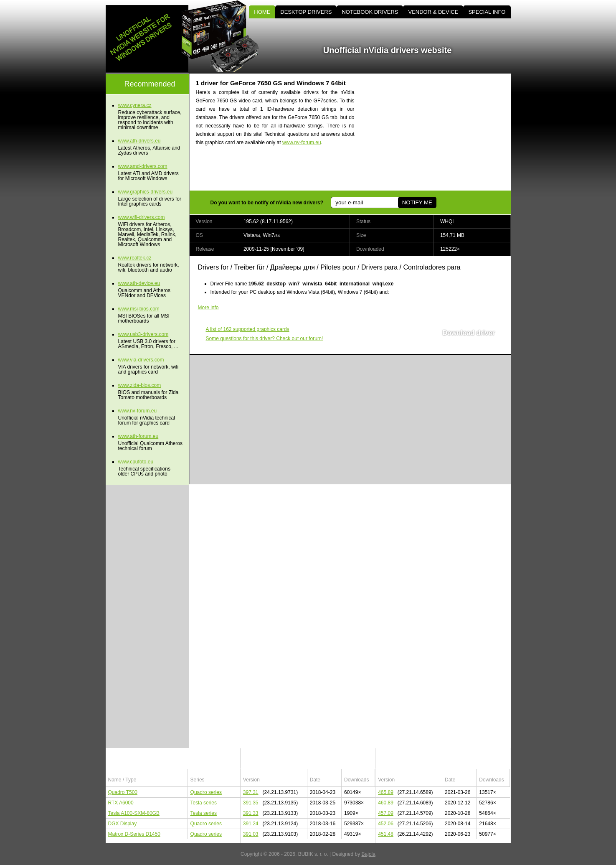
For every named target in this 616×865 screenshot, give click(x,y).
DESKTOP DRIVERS (306, 12)
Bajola (369, 854)
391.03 (251, 834)
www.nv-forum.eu (302, 142)
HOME (262, 12)
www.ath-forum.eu (138, 436)
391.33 (251, 813)
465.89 (386, 792)
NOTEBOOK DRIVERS (370, 12)
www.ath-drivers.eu (139, 141)
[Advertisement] (440, 132)
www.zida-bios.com (140, 385)
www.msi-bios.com (139, 309)
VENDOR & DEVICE (433, 12)
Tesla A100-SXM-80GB (134, 813)
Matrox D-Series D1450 (134, 834)
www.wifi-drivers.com (142, 217)
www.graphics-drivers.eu (146, 192)
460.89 (386, 803)
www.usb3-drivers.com (143, 334)
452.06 (386, 824)
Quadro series (206, 792)
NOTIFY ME (417, 202)
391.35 (251, 803)
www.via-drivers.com (141, 360)
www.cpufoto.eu (136, 462)
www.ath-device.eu (139, 283)
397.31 (251, 792)
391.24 (251, 824)
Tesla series (204, 803)
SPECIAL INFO (487, 12)
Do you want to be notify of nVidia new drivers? (267, 203)
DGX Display (123, 824)
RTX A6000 (121, 803)
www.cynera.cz (135, 105)
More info (208, 308)
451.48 (386, 834)
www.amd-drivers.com (143, 166)
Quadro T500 (123, 792)
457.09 (386, 813)
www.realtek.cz (135, 258)
